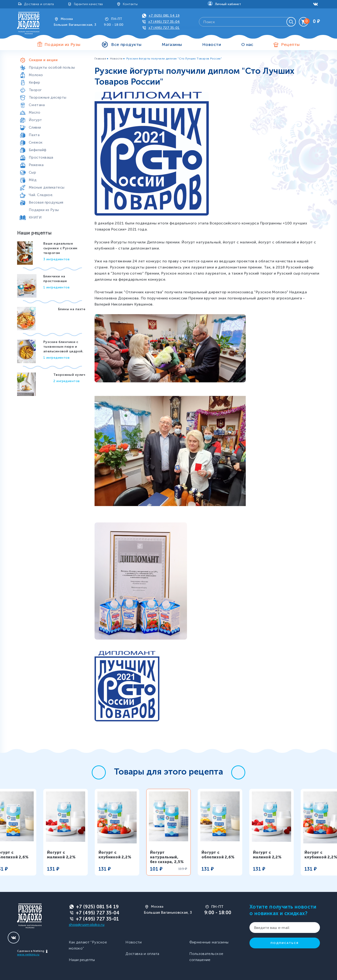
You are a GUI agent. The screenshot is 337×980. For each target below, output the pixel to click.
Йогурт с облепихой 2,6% (218, 855)
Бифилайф (38, 150)
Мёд (33, 180)
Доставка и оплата (39, 4)
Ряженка (36, 165)
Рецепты (290, 45)
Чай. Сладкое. (41, 195)
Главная (100, 59)
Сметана (37, 105)
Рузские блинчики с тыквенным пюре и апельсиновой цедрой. (63, 347)
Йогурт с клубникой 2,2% (115, 855)
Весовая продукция (46, 202)
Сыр (32, 172)
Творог (35, 90)
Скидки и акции (43, 60)
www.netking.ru (28, 954)
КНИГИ (35, 217)
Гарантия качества (88, 4)
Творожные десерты (48, 97)
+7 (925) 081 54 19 (164, 16)
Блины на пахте (72, 309)
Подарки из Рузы (44, 210)
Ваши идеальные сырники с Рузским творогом (60, 248)
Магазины (172, 45)
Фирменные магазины (209, 942)
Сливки (35, 127)
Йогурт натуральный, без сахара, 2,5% (167, 857)
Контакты (130, 4)
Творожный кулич (69, 375)
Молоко (36, 75)
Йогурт (35, 120)
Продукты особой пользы (52, 67)
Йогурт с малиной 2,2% (61, 855)
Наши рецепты (82, 960)
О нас (247, 45)
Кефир (34, 82)
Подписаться (285, 943)
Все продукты (126, 45)
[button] (99, 772)
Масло (35, 112)
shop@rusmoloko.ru (87, 925)
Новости (212, 45)
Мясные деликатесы (47, 187)
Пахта (34, 135)
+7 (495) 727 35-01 (164, 28)
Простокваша (41, 157)
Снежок (36, 142)
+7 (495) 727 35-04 (164, 22)
